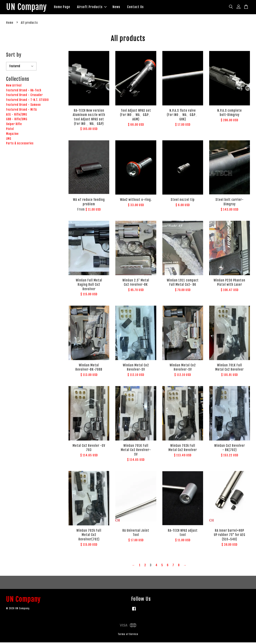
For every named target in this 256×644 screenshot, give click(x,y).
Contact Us (143, 8)
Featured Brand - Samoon (23, 106)
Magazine (12, 135)
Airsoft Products (100, 8)
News (124, 8)
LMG (9, 140)
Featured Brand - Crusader (24, 97)
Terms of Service (128, 636)
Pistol (10, 130)
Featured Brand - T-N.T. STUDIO (27, 101)
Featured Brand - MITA (21, 111)
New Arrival (14, 87)
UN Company (30, 8)
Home (10, 24)
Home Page (70, 8)
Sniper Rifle (14, 126)
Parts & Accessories (20, 145)
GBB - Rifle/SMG (17, 121)
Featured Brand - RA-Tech (24, 92)
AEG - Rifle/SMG (17, 116)
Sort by (14, 56)
